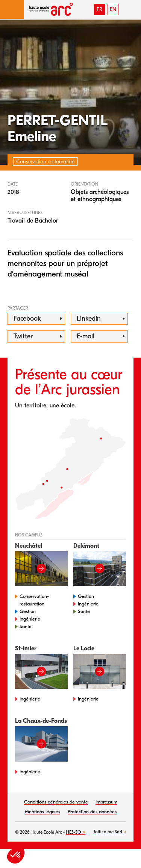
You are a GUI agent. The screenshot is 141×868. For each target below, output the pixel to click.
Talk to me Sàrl (108, 832)
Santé (26, 626)
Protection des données (92, 812)
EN (113, 9)
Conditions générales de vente (56, 802)
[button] (12, 9)
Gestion (28, 611)
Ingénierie (30, 619)
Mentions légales (42, 812)
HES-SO (74, 832)
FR (99, 9)
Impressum (106, 802)
